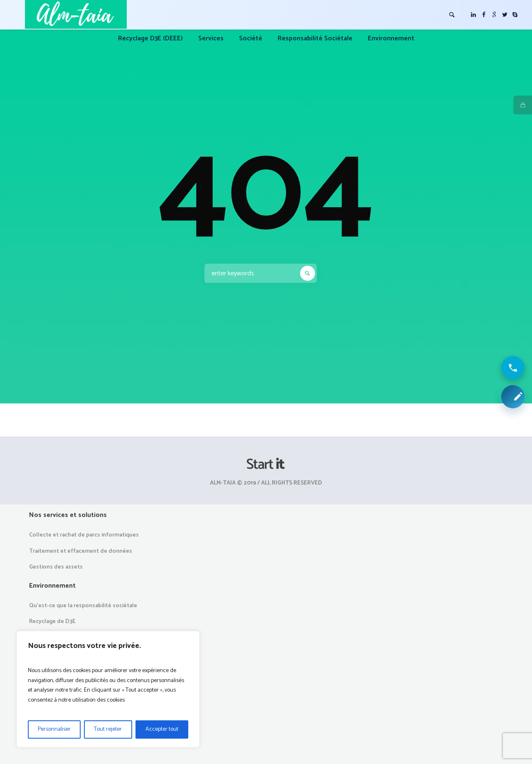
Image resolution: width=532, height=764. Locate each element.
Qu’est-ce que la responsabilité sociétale (83, 606)
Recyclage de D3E (52, 622)
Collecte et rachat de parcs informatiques (84, 535)
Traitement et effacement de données (81, 551)
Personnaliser (54, 729)
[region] (108, 689)
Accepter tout (162, 729)
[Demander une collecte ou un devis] (513, 397)
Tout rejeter (108, 729)
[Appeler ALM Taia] (513, 368)
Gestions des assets (56, 567)
